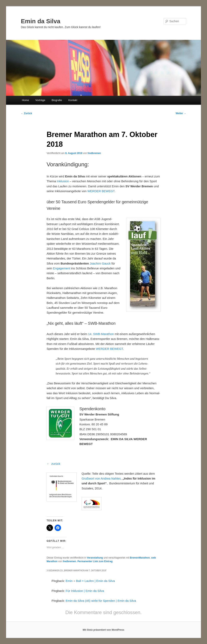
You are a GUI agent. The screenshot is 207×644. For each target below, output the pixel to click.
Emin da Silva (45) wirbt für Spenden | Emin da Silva (101, 601)
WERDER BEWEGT (101, 191)
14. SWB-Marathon (101, 334)
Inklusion (63, 181)
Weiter (181, 113)
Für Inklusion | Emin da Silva (85, 591)
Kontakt (73, 100)
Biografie (57, 100)
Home (25, 100)
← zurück (53, 464)
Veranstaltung (95, 558)
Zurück (26, 113)
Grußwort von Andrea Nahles (101, 478)
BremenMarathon (140, 558)
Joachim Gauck (100, 263)
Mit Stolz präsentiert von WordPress (103, 630)
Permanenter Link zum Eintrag (95, 561)
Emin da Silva (41, 21)
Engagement (62, 268)
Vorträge (40, 100)
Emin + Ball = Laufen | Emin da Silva (90, 581)
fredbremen (94, 153)
